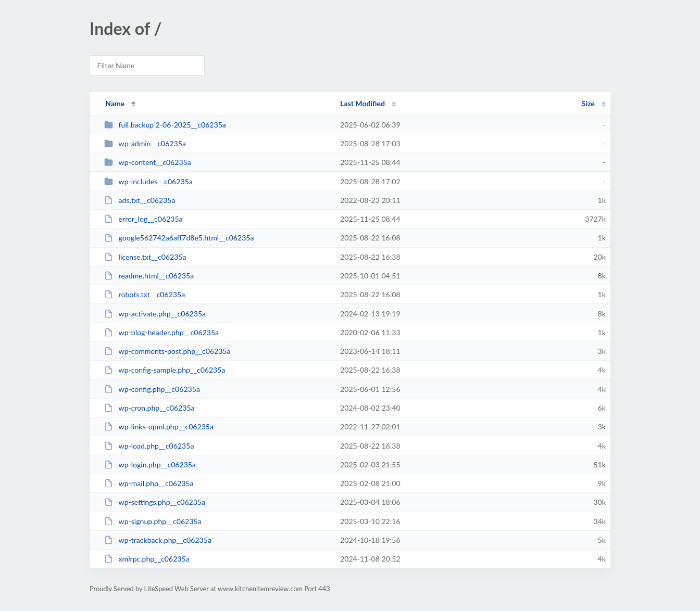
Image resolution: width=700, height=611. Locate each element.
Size (588, 103)
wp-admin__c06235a (145, 143)
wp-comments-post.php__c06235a (167, 351)
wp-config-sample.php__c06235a (165, 370)
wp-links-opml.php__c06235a (159, 427)
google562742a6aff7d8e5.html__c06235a (179, 238)
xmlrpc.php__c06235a (147, 559)
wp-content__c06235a (148, 162)
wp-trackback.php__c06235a (158, 540)
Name (115, 103)
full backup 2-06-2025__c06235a (165, 125)
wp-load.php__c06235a (149, 446)
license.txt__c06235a (145, 257)
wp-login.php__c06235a (150, 464)
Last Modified (362, 103)
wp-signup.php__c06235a (153, 521)
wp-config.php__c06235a (152, 389)
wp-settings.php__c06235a (155, 502)
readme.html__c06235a (149, 276)
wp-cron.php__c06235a (149, 408)
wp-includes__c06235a (148, 181)
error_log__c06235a (143, 219)
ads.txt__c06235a (140, 200)
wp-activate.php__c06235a (155, 314)
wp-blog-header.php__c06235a (161, 332)
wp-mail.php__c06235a (149, 483)
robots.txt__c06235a (145, 294)
